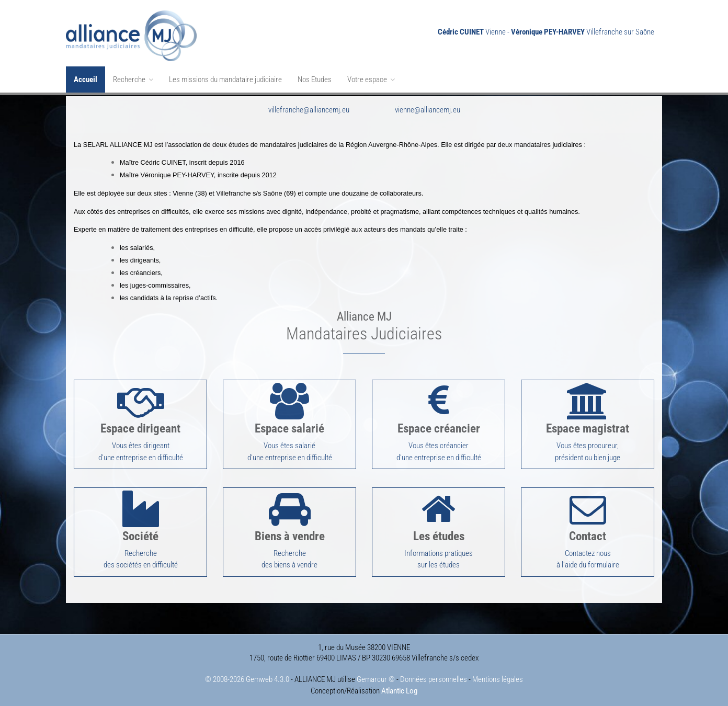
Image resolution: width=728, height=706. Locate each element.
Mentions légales (498, 676)
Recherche (133, 79)
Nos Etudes (315, 79)
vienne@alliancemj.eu (428, 109)
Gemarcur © (376, 676)
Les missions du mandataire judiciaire (225, 79)
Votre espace (371, 79)
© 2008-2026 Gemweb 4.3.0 (247, 676)
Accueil (86, 79)
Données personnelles (434, 676)
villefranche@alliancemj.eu (309, 109)
